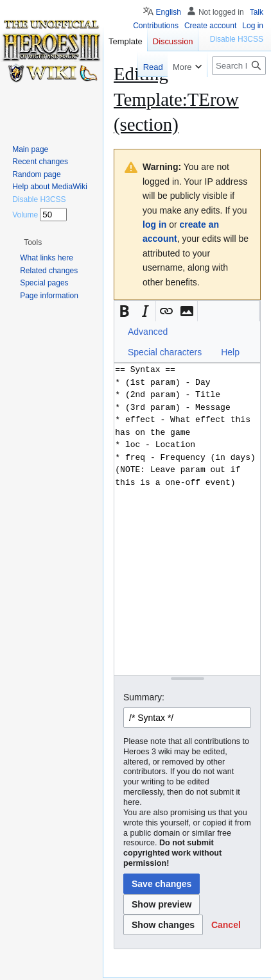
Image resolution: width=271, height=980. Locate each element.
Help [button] (230, 352)
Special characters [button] (165, 352)
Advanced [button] (148, 332)
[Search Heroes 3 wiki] (239, 66)
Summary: (144, 697)
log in (154, 224)
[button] (125, 311)
